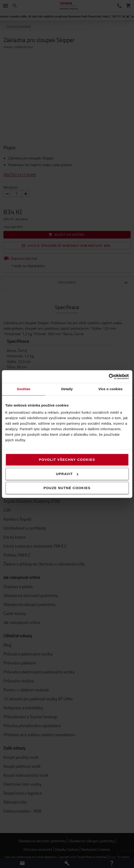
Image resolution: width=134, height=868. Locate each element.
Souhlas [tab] (24, 389)
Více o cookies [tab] (111, 389)
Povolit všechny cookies (67, 460)
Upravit (67, 474)
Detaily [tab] (67, 389)
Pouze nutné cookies (67, 488)
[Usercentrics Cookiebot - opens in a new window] (109, 377)
